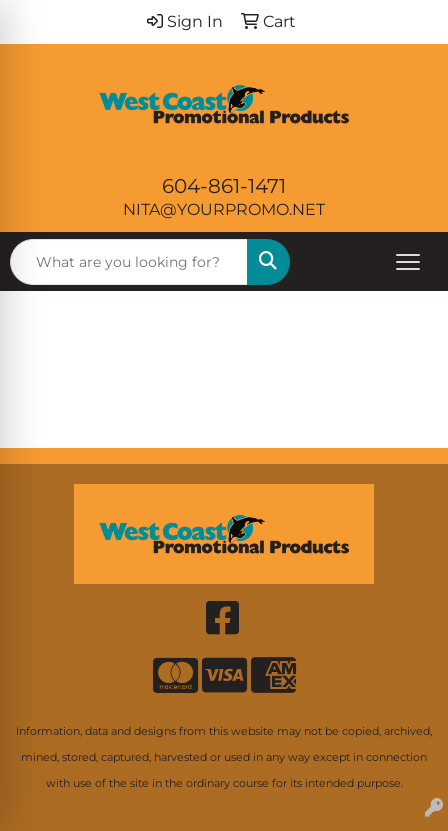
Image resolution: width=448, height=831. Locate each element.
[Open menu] (408, 262)
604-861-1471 (224, 186)
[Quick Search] (129, 262)
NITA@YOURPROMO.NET (224, 209)
